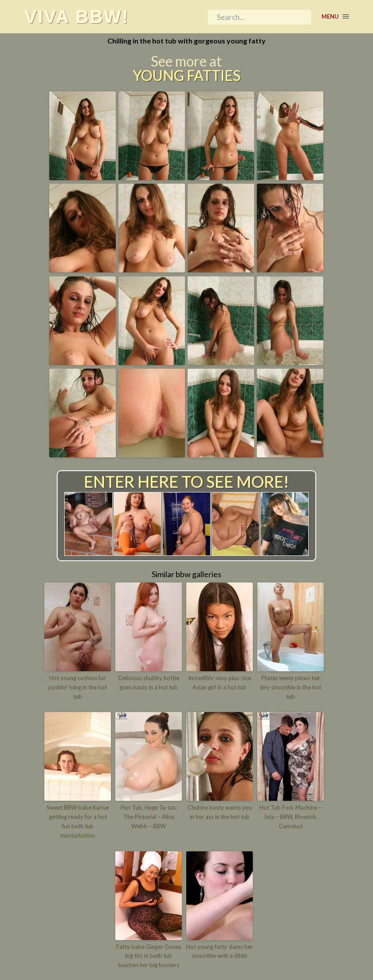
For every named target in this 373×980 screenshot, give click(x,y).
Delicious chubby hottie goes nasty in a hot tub (149, 683)
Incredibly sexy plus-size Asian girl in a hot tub (220, 683)
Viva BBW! (77, 16)
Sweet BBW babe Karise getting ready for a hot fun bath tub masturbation (78, 821)
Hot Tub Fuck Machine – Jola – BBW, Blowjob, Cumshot (291, 817)
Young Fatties (186, 75)
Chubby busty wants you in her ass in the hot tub (220, 812)
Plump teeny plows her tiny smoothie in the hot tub (291, 687)
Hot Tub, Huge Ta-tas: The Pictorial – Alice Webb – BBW (149, 817)
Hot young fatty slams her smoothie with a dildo (220, 951)
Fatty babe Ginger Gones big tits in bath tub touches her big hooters (149, 956)
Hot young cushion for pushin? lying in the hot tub (78, 687)
